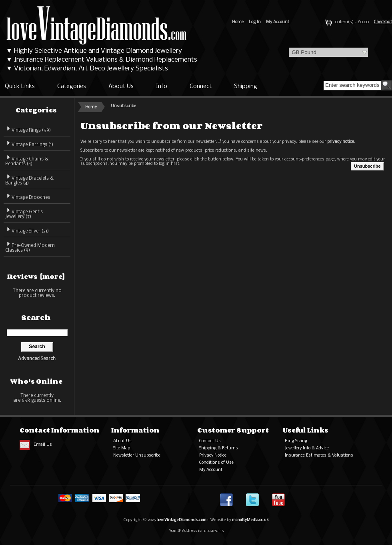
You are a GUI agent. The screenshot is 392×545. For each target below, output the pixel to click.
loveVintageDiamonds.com (181, 520)
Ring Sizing (296, 441)
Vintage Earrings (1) (29, 143)
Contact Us (210, 441)
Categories (72, 86)
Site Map (122, 448)
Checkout (383, 22)
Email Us (43, 445)
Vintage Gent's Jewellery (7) (24, 213)
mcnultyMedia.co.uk (250, 520)
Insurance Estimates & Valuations (319, 456)
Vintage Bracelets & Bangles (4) (29, 179)
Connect (201, 86)
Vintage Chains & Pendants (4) (27, 160)
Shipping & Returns (219, 448)
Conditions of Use (216, 463)
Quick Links (20, 86)
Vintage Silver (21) (27, 230)
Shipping (246, 86)
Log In (255, 22)
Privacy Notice (213, 456)
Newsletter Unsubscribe (137, 456)
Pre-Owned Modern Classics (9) (30, 247)
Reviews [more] (36, 277)
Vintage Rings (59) (28, 129)
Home (238, 22)
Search (36, 317)
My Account (278, 22)
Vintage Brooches (28, 196)
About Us (121, 86)
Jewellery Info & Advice (307, 448)
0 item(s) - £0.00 (346, 22)
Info (162, 86)
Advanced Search (37, 359)
